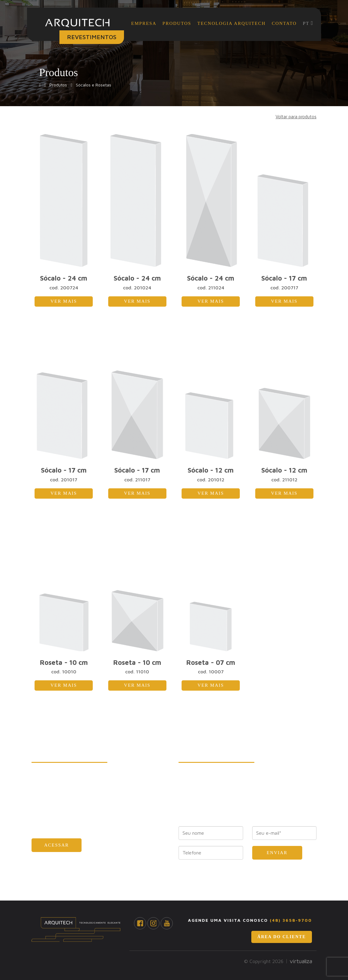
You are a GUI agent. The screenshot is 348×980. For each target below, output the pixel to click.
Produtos (177, 23)
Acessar (57, 845)
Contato (284, 23)
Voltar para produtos (296, 117)
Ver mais (64, 301)
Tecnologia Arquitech (231, 23)
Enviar (277, 853)
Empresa (144, 23)
